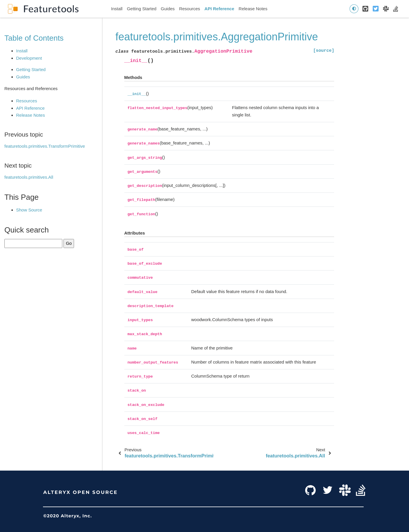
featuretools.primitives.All (29, 177)
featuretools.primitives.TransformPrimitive (45, 146)
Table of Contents (34, 38)
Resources (190, 9)
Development (29, 58)
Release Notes (253, 9)
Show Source (29, 210)
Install (117, 9)
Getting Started (142, 9)
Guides (168, 9)
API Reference (219, 9)
